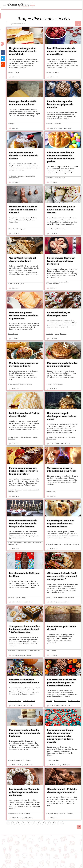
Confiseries (57, 124)
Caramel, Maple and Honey (16, 176)
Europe (17, 72)
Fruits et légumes (13, 334)
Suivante (60, 823)
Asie (48, 282)
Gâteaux (11, 72)
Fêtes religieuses (60, 178)
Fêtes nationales (30, 176)
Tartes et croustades (26, 384)
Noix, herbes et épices (61, 437)
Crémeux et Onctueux (23, 651)
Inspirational (50, 178)
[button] (2, 44)
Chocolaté (49, 124)
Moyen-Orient (50, 229)
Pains (61, 544)
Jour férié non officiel (29, 701)
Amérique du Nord (14, 178)
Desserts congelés (32, 437)
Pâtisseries (63, 334)
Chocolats (11, 229)
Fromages (11, 124)
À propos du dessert (52, 544)
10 (55, 823)
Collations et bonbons (53, 72)
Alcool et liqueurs (13, 437)
